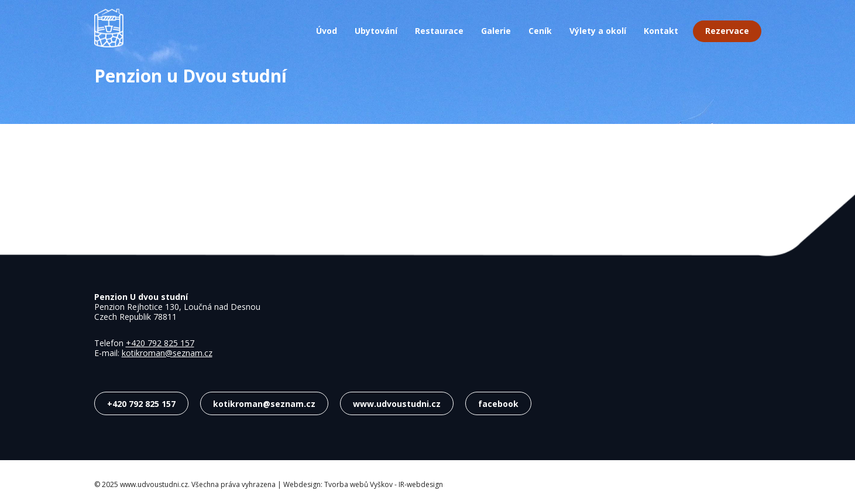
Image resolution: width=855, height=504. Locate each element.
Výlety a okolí (598, 31)
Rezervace (727, 31)
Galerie (496, 31)
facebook (498, 403)
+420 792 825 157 (160, 343)
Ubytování (376, 31)
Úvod (327, 31)
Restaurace (439, 31)
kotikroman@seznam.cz (167, 353)
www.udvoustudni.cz (397, 403)
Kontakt (661, 31)
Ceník (540, 31)
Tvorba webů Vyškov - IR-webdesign (384, 484)
